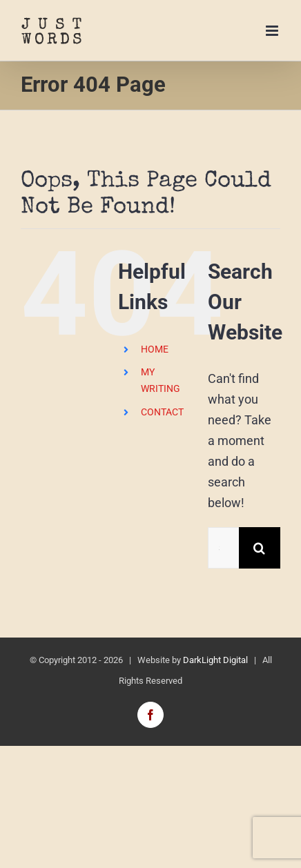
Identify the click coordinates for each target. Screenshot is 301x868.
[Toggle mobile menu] (273, 31)
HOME (155, 349)
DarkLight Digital (215, 660)
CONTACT (162, 412)
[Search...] (223, 548)
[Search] (260, 548)
